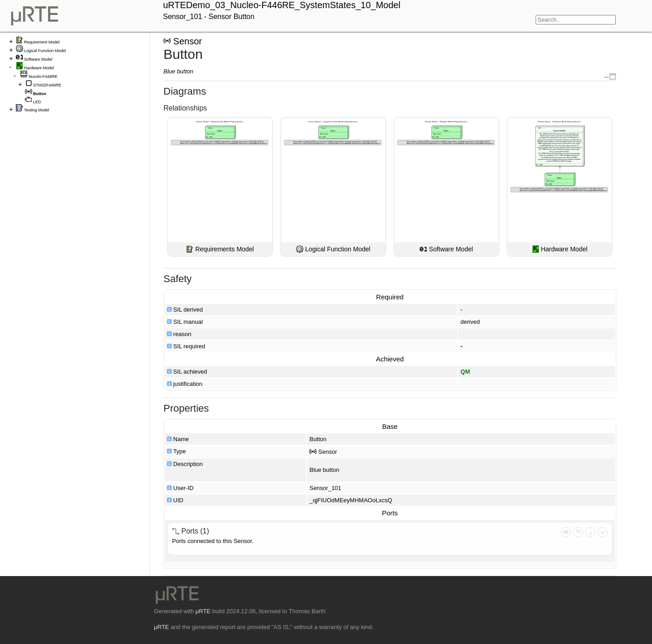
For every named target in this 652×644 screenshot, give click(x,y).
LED (37, 102)
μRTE (203, 611)
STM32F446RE (47, 85)
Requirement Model (42, 42)
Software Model (38, 59)
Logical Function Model (45, 51)
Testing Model (37, 110)
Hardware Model (39, 68)
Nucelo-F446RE (43, 77)
